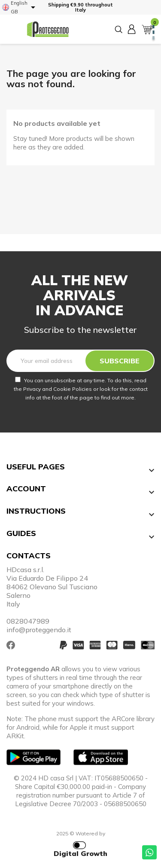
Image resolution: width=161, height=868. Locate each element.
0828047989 (28, 621)
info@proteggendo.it (39, 630)
